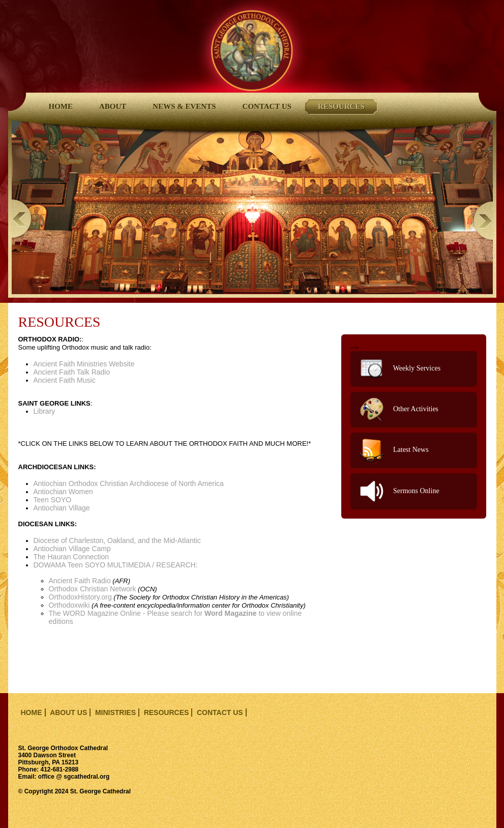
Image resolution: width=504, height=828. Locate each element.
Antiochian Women (63, 492)
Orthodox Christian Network (93, 589)
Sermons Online (399, 491)
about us (68, 712)
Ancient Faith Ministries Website (84, 364)
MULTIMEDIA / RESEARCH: (180, 569)
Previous (23, 218)
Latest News (394, 450)
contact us (220, 712)
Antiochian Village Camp (72, 549)
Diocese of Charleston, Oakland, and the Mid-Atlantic (117, 540)
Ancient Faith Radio (80, 581)
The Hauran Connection (71, 557)
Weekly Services (400, 369)
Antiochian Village (62, 508)
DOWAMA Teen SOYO (70, 565)
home (32, 712)
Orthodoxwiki (69, 605)
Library (45, 411)
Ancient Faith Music (65, 380)
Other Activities (399, 410)
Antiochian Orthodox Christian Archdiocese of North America (129, 483)
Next (482, 220)
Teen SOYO (53, 500)
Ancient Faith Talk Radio (72, 372)
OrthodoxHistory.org (80, 597)
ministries (115, 712)
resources (167, 712)
